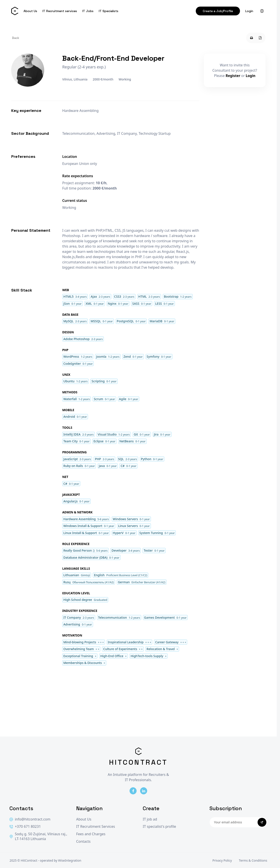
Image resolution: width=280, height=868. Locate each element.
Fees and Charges (91, 834)
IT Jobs (88, 11)
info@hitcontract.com (30, 819)
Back (16, 38)
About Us (30, 11)
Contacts (83, 842)
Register (233, 76)
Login (249, 11)
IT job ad (150, 819)
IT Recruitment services (60, 11)
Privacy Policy (222, 860)
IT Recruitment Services (95, 827)
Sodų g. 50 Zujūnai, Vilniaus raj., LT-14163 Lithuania (38, 836)
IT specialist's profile (159, 827)
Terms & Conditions (253, 860)
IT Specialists (109, 11)
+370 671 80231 (25, 827)
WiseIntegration (70, 860)
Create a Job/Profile (218, 11)
